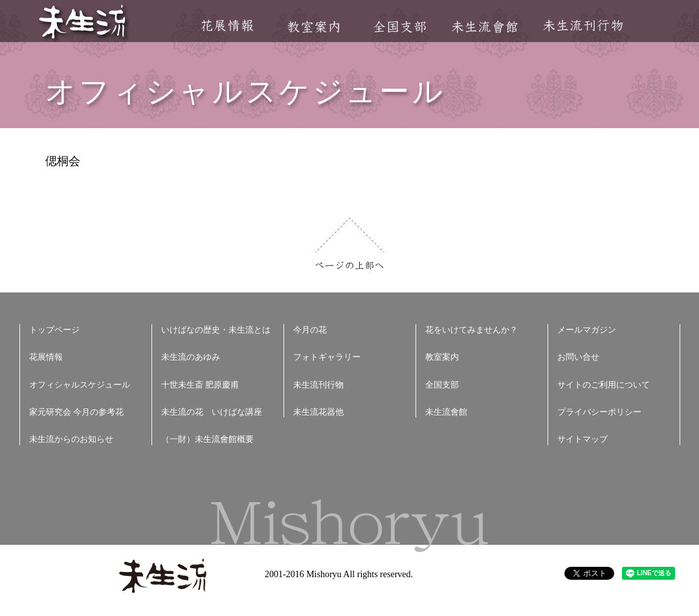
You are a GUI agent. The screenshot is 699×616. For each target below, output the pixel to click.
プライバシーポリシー (599, 412)
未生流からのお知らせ (71, 439)
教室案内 (313, 27)
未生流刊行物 (583, 26)
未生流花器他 (318, 412)
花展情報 (227, 26)
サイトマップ (582, 439)
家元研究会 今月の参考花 (76, 412)
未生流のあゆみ (191, 357)
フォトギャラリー (327, 357)
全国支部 (399, 27)
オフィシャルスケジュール (80, 385)
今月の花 (310, 330)
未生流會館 (484, 27)
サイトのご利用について (604, 385)
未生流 (83, 23)
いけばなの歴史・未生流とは (216, 330)
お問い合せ (578, 357)
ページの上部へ (350, 244)
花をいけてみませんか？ (472, 330)
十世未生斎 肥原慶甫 (200, 385)
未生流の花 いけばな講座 (212, 412)
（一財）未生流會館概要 (207, 439)
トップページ (54, 330)
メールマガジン (587, 330)
